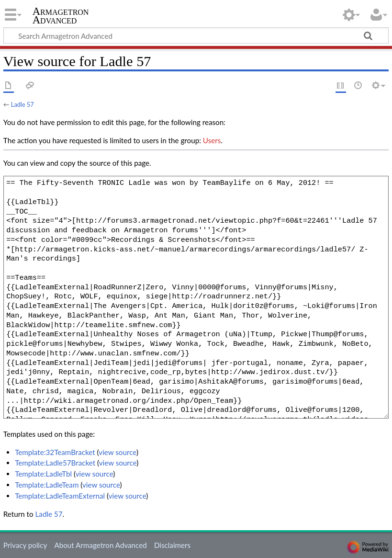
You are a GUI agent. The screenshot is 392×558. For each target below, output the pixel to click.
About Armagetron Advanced (100, 545)
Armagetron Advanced (61, 16)
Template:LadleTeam (47, 485)
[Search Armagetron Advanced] (196, 35)
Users (212, 140)
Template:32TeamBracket (55, 452)
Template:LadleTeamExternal (60, 496)
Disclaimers (172, 545)
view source (118, 452)
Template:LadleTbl (43, 474)
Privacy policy (25, 545)
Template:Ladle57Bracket (55, 463)
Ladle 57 (22, 104)
